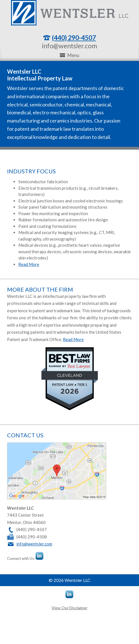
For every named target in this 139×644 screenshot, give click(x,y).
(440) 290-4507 (74, 38)
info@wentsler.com (69, 46)
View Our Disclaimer (69, 608)
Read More (29, 264)
